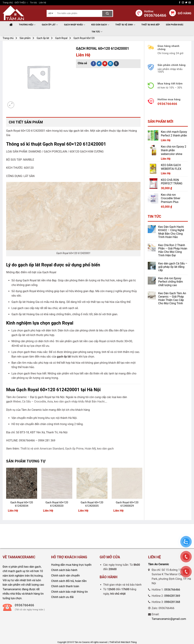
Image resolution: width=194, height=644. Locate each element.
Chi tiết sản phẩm (26, 122)
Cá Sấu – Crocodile (34, 402)
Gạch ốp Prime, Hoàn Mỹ (80, 449)
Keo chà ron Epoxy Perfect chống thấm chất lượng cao (171, 282)
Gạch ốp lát (50, 25)
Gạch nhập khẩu (75, 25)
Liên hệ (42, 3)
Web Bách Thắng (129, 642)
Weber (17, 402)
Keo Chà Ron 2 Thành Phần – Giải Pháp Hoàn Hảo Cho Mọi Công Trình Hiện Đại (173, 250)
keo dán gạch (105, 449)
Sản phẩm (25, 38)
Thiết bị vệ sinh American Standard (42, 449)
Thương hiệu (27, 25)
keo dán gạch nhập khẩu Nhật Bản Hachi (79, 402)
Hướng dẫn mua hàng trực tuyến (71, 565)
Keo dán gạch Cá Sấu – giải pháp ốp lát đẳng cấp (173, 267)
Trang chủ (8, 3)
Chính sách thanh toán (65, 586)
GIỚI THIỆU (21, 3)
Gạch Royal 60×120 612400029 (127, 504)
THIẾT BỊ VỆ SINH (125, 25)
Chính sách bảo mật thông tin (70, 592)
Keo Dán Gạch (100, 25)
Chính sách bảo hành (64, 570)
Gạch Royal (61, 38)
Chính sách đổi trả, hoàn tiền (69, 581)
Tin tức (33, 3)
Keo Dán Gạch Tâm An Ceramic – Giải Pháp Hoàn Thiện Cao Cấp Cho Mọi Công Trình (172, 298)
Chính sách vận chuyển (66, 576)
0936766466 (172, 590)
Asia (50, 402)
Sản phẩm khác (175, 25)
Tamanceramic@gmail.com (169, 619)
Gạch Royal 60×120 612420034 (22, 504)
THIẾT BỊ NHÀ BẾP (151, 25)
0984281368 (172, 602)
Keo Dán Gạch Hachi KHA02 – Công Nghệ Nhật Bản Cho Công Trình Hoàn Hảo (171, 232)
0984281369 (172, 596)
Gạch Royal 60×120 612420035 (92, 504)
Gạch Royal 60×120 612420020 (57, 504)
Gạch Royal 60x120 (84, 38)
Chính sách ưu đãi (62, 597)
